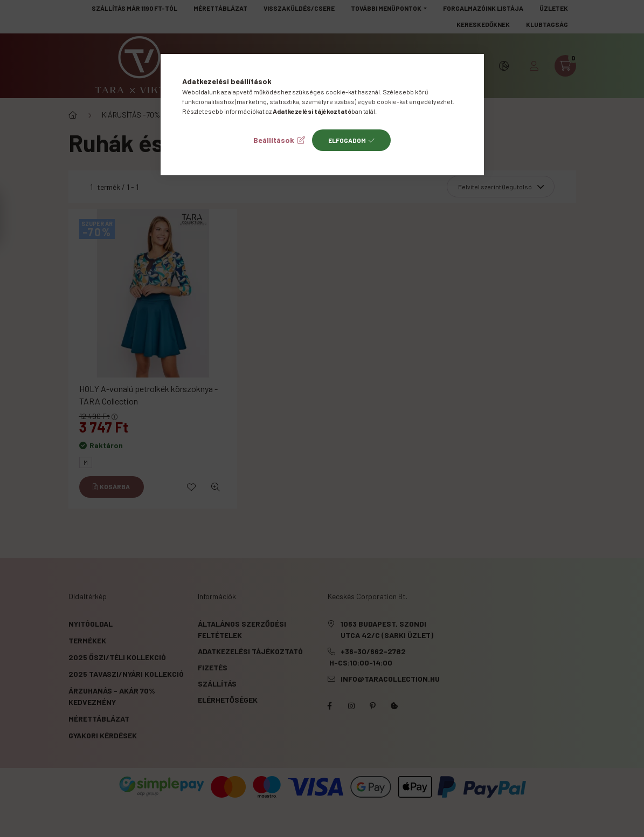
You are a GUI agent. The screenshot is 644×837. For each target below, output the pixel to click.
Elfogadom (347, 140)
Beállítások (274, 140)
